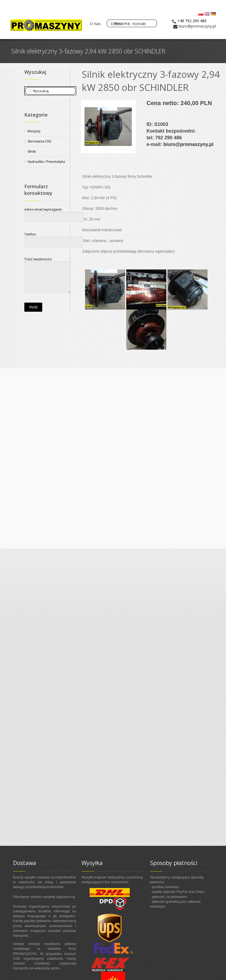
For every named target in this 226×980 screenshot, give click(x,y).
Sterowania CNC (40, 141)
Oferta (117, 24)
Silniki (32, 151)
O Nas (95, 24)
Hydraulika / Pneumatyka (46, 162)
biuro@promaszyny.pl (197, 26)
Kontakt (139, 24)
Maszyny (34, 131)
